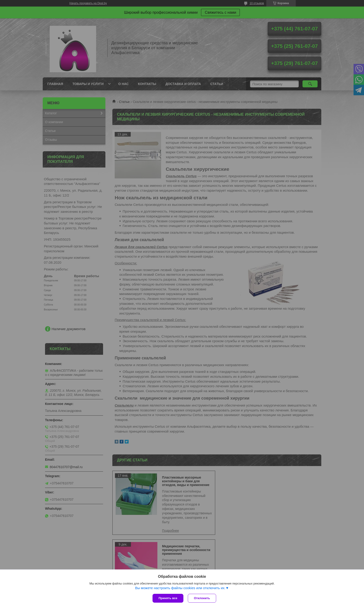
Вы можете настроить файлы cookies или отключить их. (180, 588)
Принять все (168, 598)
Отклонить (202, 598)
